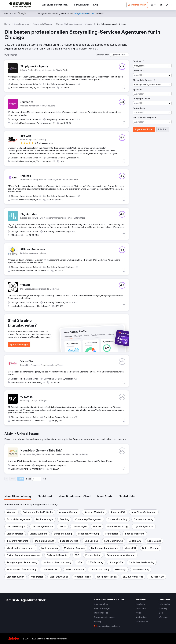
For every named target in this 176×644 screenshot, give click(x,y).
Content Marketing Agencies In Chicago (74, 24)
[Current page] (37, 479)
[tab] (18, 497)
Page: (29, 479)
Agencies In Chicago (42, 24)
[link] (82, 5)
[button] (153, 5)
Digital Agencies (21, 24)
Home (7, 24)
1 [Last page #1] (45, 479)
